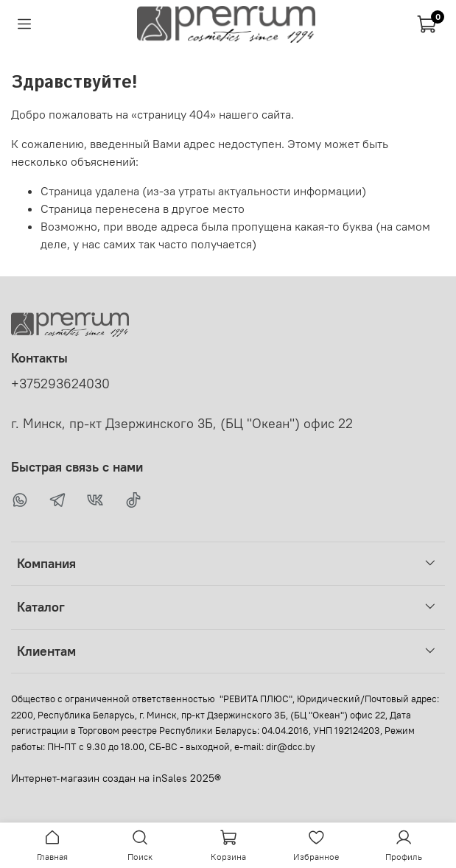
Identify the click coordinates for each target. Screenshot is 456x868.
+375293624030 (60, 384)
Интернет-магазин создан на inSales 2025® (116, 778)
